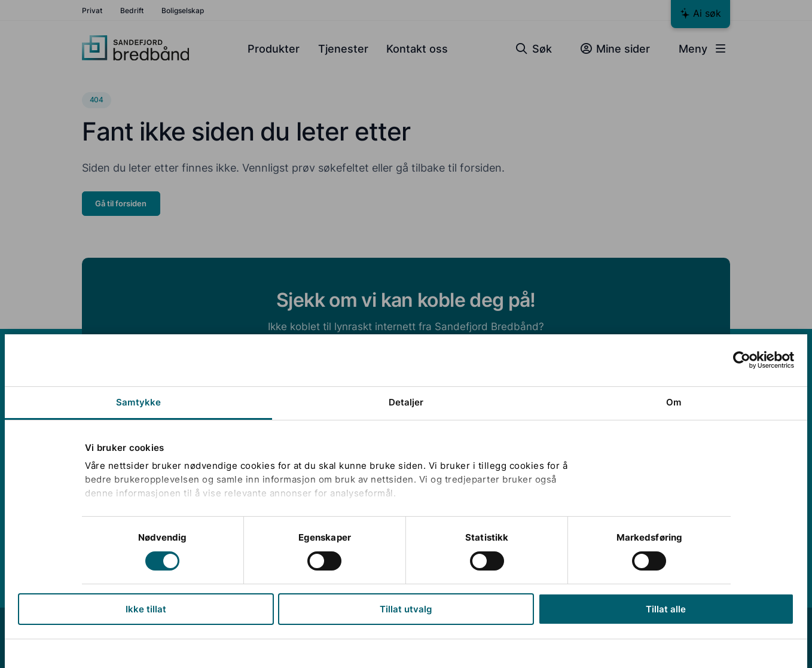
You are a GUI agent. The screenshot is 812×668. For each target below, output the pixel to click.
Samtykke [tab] (138, 402)
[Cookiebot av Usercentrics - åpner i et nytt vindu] (742, 360)
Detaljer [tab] (406, 402)
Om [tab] (674, 402)
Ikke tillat (146, 609)
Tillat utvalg (406, 609)
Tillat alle (666, 609)
